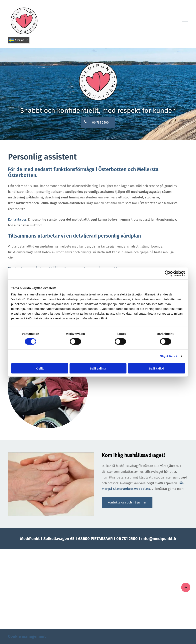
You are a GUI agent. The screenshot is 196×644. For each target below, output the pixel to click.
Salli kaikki (157, 368)
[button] (185, 24)
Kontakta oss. (18, 219)
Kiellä (40, 368)
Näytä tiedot (169, 356)
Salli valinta (98, 368)
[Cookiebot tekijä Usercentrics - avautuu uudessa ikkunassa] (168, 273)
